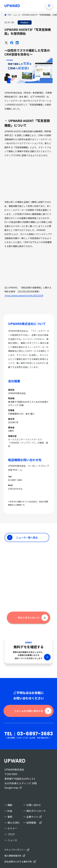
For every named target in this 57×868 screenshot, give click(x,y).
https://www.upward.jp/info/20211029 (24, 296)
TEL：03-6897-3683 (29, 734)
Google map (11, 788)
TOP (9, 15)
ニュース (17, 15)
